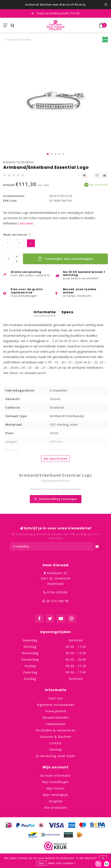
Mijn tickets (55, 788)
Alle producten (56, 808)
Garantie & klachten (56, 737)
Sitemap (55, 749)
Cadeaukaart (56, 724)
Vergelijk (56, 801)
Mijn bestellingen (55, 782)
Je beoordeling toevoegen (56, 499)
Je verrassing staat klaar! (56, 756)
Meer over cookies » (62, 863)
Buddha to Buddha (19, 162)
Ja (103, 858)
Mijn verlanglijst (55, 795)
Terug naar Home (19, 40)
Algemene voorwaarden (56, 705)
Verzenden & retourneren (56, 730)
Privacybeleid (56, 711)
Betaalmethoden (56, 717)
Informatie (45, 312)
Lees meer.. (26, 223)
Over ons (56, 698)
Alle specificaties (55, 459)
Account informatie (55, 776)
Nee (41, 863)
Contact (55, 743)
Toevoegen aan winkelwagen (65, 259)
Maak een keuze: (17, 235)
